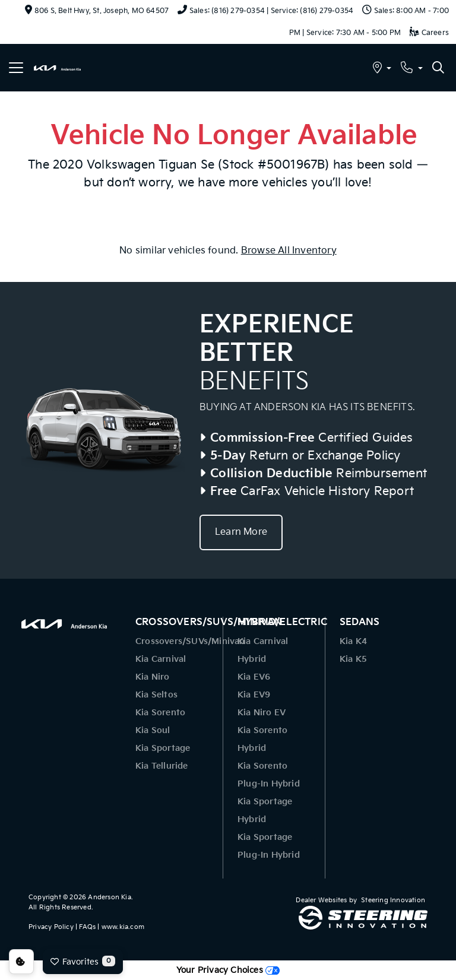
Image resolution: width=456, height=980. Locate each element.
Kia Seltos (156, 695)
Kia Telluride (162, 766)
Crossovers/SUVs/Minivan (190, 641)
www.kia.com (123, 927)
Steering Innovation (393, 900)
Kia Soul (153, 730)
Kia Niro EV (262, 713)
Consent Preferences (21, 962)
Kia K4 (353, 641)
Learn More (241, 532)
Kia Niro (153, 677)
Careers (429, 33)
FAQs (87, 927)
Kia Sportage (163, 748)
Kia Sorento (160, 713)
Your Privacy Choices (228, 970)
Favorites (83, 961)
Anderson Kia (109, 897)
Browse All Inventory (289, 251)
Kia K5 (353, 659)
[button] (382, 69)
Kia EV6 (254, 677)
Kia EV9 (254, 695)
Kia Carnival (161, 659)
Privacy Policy (51, 927)
